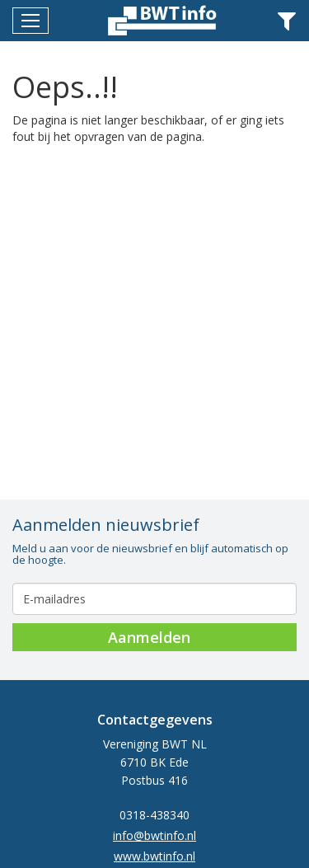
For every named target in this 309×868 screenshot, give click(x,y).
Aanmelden (149, 637)
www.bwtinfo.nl (154, 856)
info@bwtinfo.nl (154, 835)
